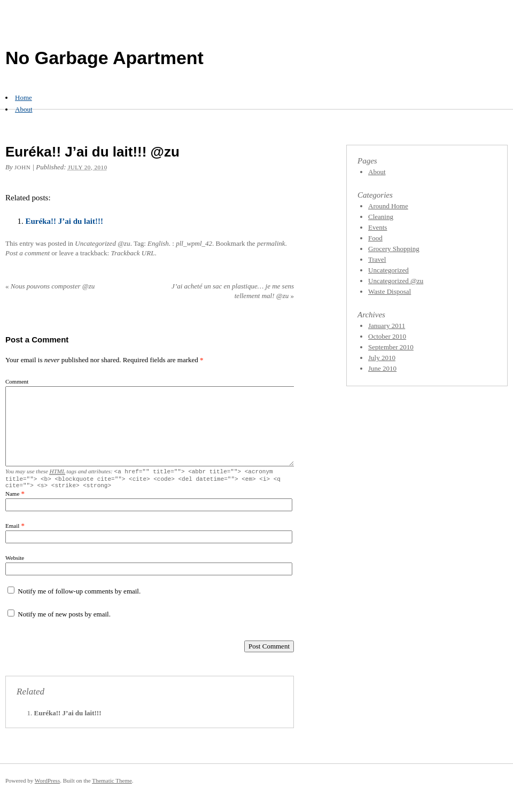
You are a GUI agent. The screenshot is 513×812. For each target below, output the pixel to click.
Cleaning (381, 217)
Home (24, 97)
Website (15, 561)
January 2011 (387, 326)
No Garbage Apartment (104, 58)
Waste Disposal (390, 291)
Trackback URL (133, 253)
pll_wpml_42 (194, 243)
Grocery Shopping (394, 249)
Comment (17, 381)
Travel (377, 259)
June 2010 (382, 368)
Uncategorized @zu (102, 243)
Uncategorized (388, 270)
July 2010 (382, 358)
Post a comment (28, 253)
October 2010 (387, 336)
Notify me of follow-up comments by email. (79, 594)
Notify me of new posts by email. (64, 617)
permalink (271, 243)
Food (375, 238)
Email (12, 529)
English (158, 243)
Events (378, 227)
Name (12, 497)
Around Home (388, 206)
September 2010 (391, 347)
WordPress (47, 784)
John (22, 167)
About (24, 109)
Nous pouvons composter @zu (50, 286)
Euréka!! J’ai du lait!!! (64, 221)
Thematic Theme (112, 784)
